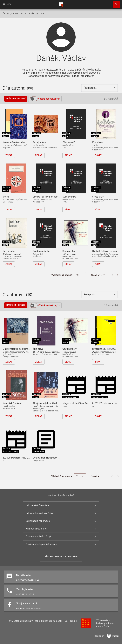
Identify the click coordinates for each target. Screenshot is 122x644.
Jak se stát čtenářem (37, 505)
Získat (9, 155)
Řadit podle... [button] (90, 88)
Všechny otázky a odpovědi (61, 557)
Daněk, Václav (36, 14)
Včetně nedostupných (49, 99)
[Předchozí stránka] (112, 275)
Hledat (115, 3)
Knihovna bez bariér (37, 529)
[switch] (34, 99)
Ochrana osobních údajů (39, 536)
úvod (6, 14)
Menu (7, 4)
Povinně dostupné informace (41, 544)
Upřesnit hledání (16, 99)
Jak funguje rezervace (38, 521)
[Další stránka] (118, 275)
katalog (18, 14)
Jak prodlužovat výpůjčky (40, 513)
